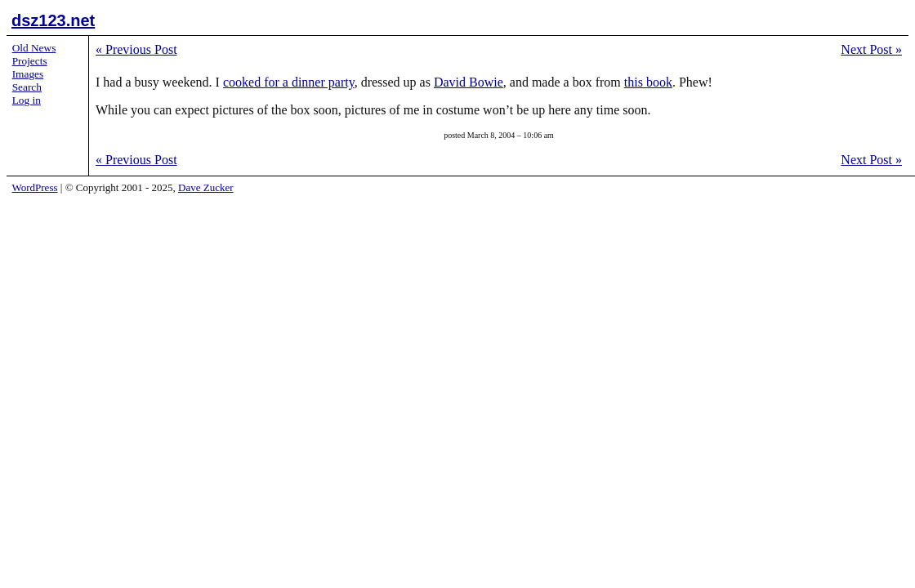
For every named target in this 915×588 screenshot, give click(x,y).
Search (27, 87)
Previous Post (136, 49)
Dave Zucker (206, 187)
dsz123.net (53, 20)
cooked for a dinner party (289, 82)
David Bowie (469, 82)
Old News (34, 48)
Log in (27, 100)
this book (648, 82)
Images (28, 74)
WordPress (35, 187)
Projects (30, 61)
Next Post (871, 49)
